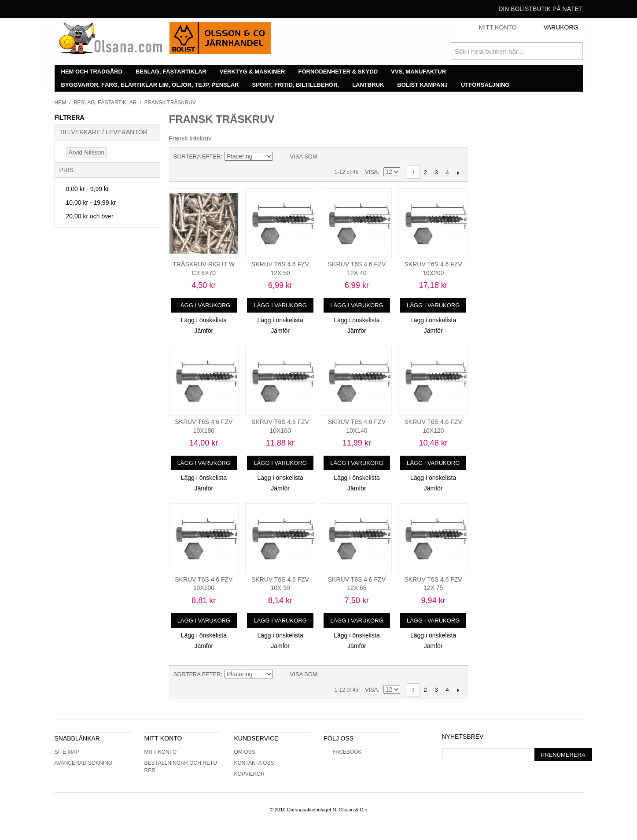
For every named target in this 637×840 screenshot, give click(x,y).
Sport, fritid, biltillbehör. (296, 85)
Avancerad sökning (84, 763)
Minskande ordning (281, 157)
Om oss (245, 752)
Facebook (343, 752)
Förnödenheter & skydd (338, 72)
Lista (343, 157)
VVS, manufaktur (418, 72)
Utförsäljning (485, 85)
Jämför (204, 331)
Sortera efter (197, 157)
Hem (61, 103)
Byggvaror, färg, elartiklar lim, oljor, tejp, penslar (150, 85)
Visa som (304, 157)
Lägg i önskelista (204, 320)
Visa (372, 172)
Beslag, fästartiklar (171, 72)
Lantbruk (368, 85)
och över (90, 216)
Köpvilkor (249, 774)
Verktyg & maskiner (252, 72)
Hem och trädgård (92, 72)
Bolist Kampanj (422, 85)
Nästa (458, 173)
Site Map (67, 752)
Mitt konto (161, 752)
